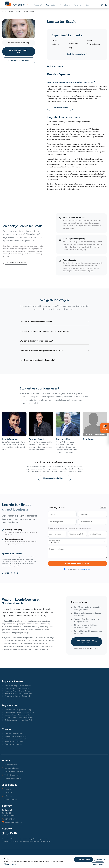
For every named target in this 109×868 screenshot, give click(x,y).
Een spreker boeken (10, 768)
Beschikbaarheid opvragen (13, 772)
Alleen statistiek (98, 864)
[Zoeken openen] (102, 5)
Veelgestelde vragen (11, 775)
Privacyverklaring (10, 864)
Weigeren (99, 860)
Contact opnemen (10, 799)
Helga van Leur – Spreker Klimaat (15, 688)
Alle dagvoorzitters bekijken (55, 478)
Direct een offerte (10, 765)
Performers (78, 5)
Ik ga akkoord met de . (78, 569)
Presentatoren (65, 5)
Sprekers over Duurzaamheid (14, 739)
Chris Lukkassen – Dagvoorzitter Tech (17, 720)
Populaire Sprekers (13, 681)
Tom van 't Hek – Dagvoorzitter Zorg (16, 710)
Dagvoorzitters (51, 5)
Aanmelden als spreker (11, 778)
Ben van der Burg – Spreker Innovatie (17, 686)
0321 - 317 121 (10, 819)
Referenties (7, 796)
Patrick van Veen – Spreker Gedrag (16, 691)
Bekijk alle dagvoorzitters (77, 54)
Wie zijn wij (7, 793)
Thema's (7, 729)
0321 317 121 (11, 573)
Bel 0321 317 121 (93, 649)
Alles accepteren (84, 860)
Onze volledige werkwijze (16, 263)
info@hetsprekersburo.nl (13, 822)
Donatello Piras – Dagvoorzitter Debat (17, 715)
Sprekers (39, 5)
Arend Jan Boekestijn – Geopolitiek (16, 696)
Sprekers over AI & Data (12, 734)
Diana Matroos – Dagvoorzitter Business (18, 712)
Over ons (90, 5)
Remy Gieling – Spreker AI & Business (17, 693)
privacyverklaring (85, 569)
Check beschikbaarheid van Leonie (87, 642)
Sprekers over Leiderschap (13, 742)
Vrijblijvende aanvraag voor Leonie (77, 563)
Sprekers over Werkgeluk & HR (14, 736)
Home (4, 11)
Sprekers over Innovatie (12, 744)
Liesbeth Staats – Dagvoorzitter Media (17, 718)
